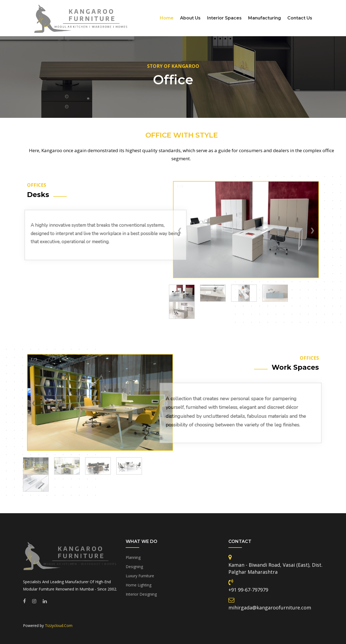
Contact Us (300, 18)
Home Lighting (139, 585)
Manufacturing (265, 18)
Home (167, 18)
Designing (134, 567)
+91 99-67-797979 (248, 590)
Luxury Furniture (140, 576)
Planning (133, 557)
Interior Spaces (224, 18)
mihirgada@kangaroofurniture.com (270, 608)
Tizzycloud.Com (59, 625)
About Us (190, 18)
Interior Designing (141, 594)
